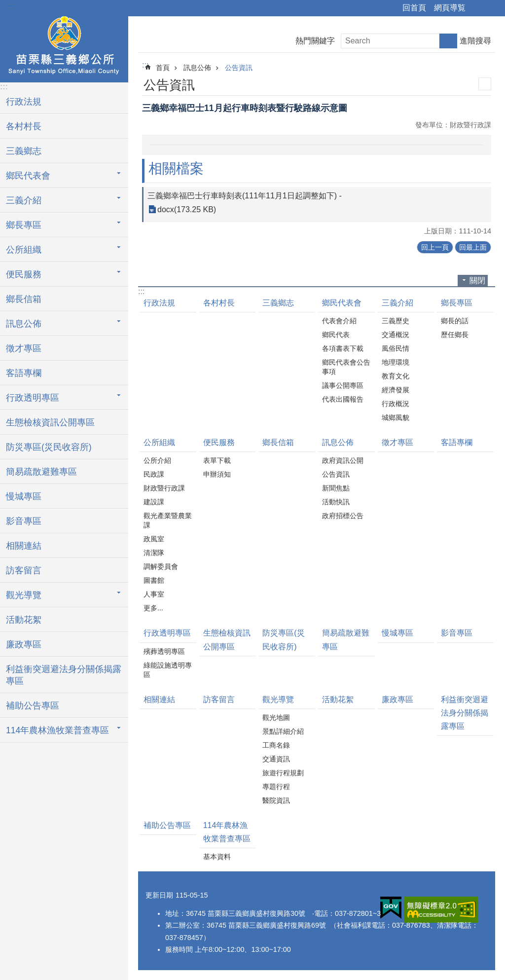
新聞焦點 (336, 488)
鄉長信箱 (24, 299)
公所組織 (159, 442)
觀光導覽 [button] (24, 595)
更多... (153, 608)
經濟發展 (396, 390)
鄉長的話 (455, 321)
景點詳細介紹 (283, 731)
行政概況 (396, 404)
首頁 (163, 68)
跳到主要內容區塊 (5, 5)
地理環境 (396, 362)
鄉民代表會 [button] (28, 176)
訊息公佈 (197, 68)
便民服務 (219, 442)
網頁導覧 (450, 8)
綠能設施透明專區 (168, 670)
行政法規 (24, 102)
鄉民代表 (336, 335)
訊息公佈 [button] (24, 324)
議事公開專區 (343, 385)
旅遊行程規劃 (283, 773)
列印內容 (485, 84)
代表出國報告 (343, 399)
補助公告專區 (33, 706)
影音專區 (24, 521)
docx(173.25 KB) (187, 209)
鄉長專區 (457, 303)
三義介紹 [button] (24, 200)
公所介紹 (157, 460)
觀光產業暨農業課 (168, 520)
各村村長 (24, 126)
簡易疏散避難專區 (41, 472)
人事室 (154, 594)
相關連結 (24, 546)
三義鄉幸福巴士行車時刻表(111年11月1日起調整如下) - (245, 196)
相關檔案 (176, 169)
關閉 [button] (477, 281)
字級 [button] (492, 8)
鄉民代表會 (342, 303)
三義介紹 (397, 303)
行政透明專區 (167, 633)
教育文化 (396, 376)
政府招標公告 (343, 516)
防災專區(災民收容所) (49, 447)
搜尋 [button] (448, 41)
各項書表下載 (343, 348)
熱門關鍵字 (315, 41)
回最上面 (473, 247)
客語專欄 (24, 373)
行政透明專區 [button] (33, 398)
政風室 (154, 539)
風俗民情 (396, 348)
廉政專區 (24, 644)
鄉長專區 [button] (24, 225)
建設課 (154, 502)
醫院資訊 (276, 800)
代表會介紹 (339, 321)
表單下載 (217, 460)
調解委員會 (161, 566)
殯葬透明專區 (164, 651)
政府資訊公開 (343, 460)
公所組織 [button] (24, 250)
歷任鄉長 (455, 335)
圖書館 (154, 580)
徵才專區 (24, 348)
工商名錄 (276, 745)
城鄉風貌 (396, 417)
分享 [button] (478, 8)
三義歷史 (396, 321)
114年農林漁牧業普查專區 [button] (57, 730)
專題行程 (276, 787)
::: (11, 6)
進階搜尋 (475, 41)
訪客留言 (24, 570)
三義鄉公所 (64, 48)
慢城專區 (24, 496)
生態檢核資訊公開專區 (50, 422)
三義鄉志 (24, 151)
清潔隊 (154, 553)
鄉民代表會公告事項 (346, 367)
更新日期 (159, 895)
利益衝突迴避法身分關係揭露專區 (64, 675)
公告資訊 (239, 68)
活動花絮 (24, 620)
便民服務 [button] (24, 274)
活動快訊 (336, 502)
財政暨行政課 (164, 488)
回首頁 (414, 8)
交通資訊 (276, 759)
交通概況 (396, 335)
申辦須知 (217, 474)
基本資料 (217, 857)
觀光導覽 (278, 699)
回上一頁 (435, 247)
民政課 (154, 474)
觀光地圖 (276, 717)
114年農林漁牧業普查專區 (227, 832)
